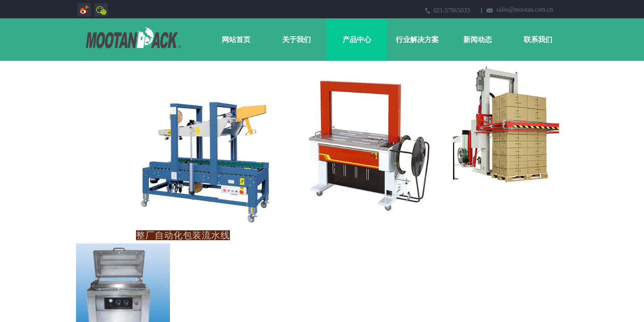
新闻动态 (478, 40)
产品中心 (357, 40)
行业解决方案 (417, 40)
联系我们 (538, 40)
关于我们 (297, 40)
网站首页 (236, 40)
